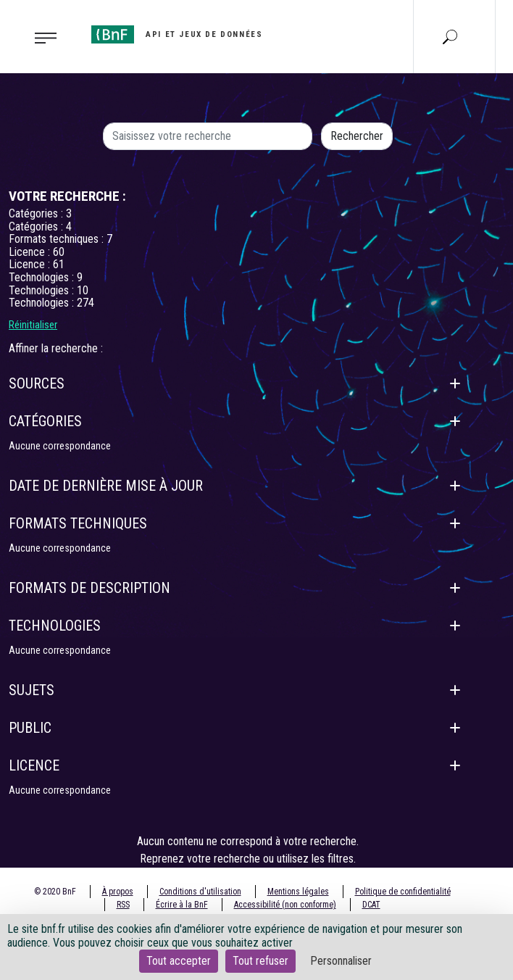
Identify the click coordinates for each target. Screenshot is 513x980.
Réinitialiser (33, 325)
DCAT (371, 905)
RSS (123, 905)
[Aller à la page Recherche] (450, 36)
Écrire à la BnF (182, 905)
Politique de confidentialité (403, 892)
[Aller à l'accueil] (177, 34)
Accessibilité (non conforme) (285, 905)
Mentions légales (298, 892)
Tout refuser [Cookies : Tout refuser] (260, 961)
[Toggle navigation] (41, 37)
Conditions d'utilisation (200, 892)
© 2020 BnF (55, 892)
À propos (118, 892)
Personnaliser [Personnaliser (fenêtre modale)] (341, 961)
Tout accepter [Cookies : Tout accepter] (179, 961)
